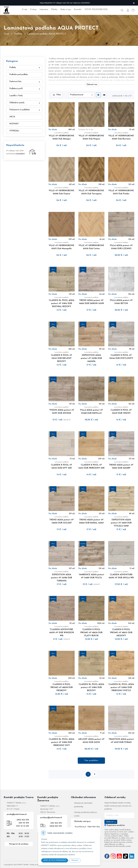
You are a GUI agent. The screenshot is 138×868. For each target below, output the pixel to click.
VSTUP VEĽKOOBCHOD (96, 10)
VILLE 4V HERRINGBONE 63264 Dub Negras (91, 136)
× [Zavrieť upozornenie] (134, 3)
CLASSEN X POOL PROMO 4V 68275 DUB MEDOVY (121, 631)
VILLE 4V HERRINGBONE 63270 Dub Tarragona (91, 190)
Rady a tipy (66, 10)
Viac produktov (91, 761)
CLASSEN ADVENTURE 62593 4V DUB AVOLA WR (121, 574)
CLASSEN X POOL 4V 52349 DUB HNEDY (121, 410)
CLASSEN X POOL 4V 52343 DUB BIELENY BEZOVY (62, 357)
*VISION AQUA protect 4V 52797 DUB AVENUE (62, 410)
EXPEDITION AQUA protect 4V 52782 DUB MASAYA (91, 357)
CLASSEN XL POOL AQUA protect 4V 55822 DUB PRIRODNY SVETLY (121, 686)
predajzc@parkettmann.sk (51, 818)
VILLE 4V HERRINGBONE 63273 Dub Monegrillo (62, 245)
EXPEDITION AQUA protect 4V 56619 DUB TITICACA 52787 (121, 521)
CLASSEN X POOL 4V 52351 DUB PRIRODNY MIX (91, 465)
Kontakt (78, 10)
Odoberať (111, 822)
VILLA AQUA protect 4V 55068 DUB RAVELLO (91, 410)
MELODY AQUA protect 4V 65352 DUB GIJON (91, 739)
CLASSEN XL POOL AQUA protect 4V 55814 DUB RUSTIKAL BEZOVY (62, 302)
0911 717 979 (24, 823)
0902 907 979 (56, 826)
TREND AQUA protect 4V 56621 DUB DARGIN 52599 (91, 300)
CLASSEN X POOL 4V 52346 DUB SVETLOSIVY (121, 355)
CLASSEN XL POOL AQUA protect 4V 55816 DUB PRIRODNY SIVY (62, 741)
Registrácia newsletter (116, 825)
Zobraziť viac (92, 85)
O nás (25, 10)
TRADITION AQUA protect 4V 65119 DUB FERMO (121, 739)
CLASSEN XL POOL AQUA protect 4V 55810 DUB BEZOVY (91, 686)
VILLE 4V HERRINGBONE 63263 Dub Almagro (62, 136)
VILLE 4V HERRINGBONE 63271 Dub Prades (121, 190)
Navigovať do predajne (19, 844)
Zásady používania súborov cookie (86, 814)
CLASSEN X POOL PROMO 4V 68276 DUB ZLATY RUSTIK (91, 631)
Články (54, 10)
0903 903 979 (23, 820)
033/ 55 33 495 (23, 826)
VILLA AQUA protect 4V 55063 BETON (121, 300)
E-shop (33, 10)
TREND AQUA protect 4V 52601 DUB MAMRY (121, 465)
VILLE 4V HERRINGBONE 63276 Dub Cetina (91, 245)
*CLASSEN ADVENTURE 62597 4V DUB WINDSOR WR (62, 631)
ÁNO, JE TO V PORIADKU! (55, 860)
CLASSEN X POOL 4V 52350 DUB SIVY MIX (62, 465)
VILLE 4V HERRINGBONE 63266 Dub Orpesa (62, 190)
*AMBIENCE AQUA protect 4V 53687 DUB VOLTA (91, 574)
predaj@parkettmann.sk (17, 814)
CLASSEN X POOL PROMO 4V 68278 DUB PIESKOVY (62, 686)
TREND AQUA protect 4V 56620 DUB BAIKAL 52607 (91, 520)
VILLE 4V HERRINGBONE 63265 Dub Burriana (121, 136)
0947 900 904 (94, 827)
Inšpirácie (44, 10)
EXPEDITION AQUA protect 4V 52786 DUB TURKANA (62, 576)
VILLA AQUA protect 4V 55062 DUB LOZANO (121, 245)
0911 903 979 (56, 823)
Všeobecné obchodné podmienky (83, 805)
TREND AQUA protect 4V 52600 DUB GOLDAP (62, 520)
